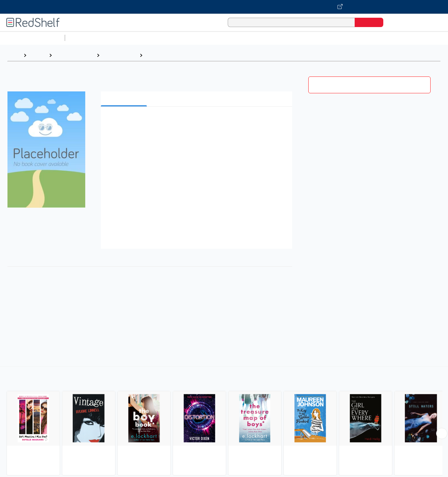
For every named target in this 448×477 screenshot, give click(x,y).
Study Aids (84, 38)
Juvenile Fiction (119, 55)
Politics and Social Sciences (307, 38)
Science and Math (122, 38)
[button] (198, 121)
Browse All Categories (32, 38)
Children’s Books (413, 38)
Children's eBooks (74, 55)
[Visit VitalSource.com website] (224, 7)
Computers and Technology (178, 38)
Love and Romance (168, 55)
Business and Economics (241, 38)
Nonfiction (377, 38)
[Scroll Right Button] (442, 433)
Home (14, 55)
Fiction (352, 38)
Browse (38, 55)
